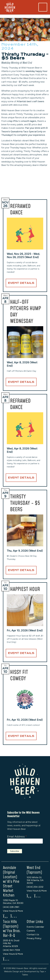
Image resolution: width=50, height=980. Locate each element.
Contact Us (33, 934)
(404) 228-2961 (11, 907)
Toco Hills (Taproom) (11, 924)
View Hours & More (13, 911)
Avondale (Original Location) (10, 872)
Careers (31, 931)
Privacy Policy (34, 938)
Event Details (21, 283)
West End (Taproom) (34, 870)
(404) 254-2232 (35, 887)
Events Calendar (35, 927)
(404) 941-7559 (11, 950)
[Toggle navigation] (43, 7)
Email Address (17, 836)
